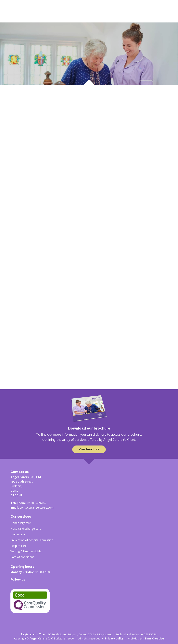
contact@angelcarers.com (37, 507)
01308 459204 (36, 503)
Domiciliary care (21, 523)
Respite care (19, 546)
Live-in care (18, 534)
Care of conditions (22, 557)
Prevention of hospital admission (32, 540)
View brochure (89, 449)
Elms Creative (155, 638)
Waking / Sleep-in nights (26, 551)
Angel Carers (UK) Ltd (44, 638)
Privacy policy (114, 638)
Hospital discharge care (26, 529)
